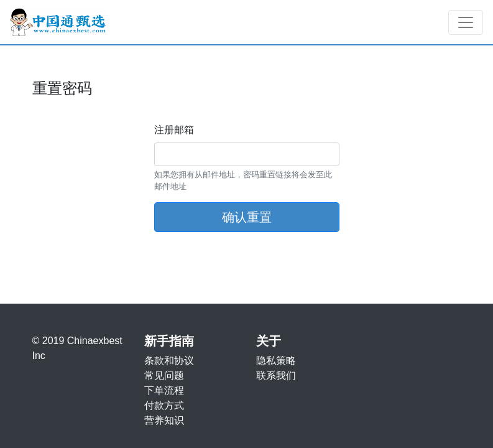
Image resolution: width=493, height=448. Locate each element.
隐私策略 (276, 361)
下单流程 (164, 390)
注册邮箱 (174, 130)
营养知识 (164, 420)
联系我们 (276, 376)
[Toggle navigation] (466, 22)
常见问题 (164, 376)
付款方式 (164, 405)
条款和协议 (169, 361)
